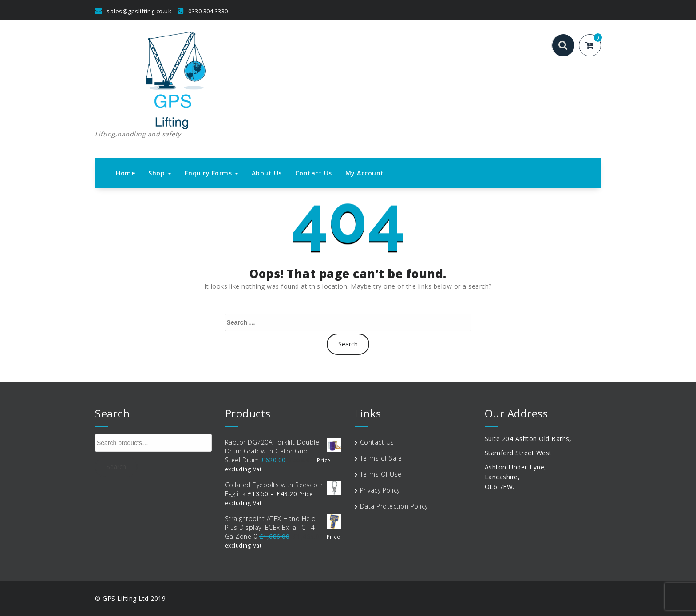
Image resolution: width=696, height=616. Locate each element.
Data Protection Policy (394, 506)
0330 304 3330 (203, 11)
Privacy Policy (380, 490)
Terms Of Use (381, 474)
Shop (160, 173)
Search (116, 467)
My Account (365, 173)
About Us (267, 173)
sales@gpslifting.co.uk (133, 11)
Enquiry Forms (212, 173)
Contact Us (314, 173)
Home (125, 173)
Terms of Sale (381, 458)
